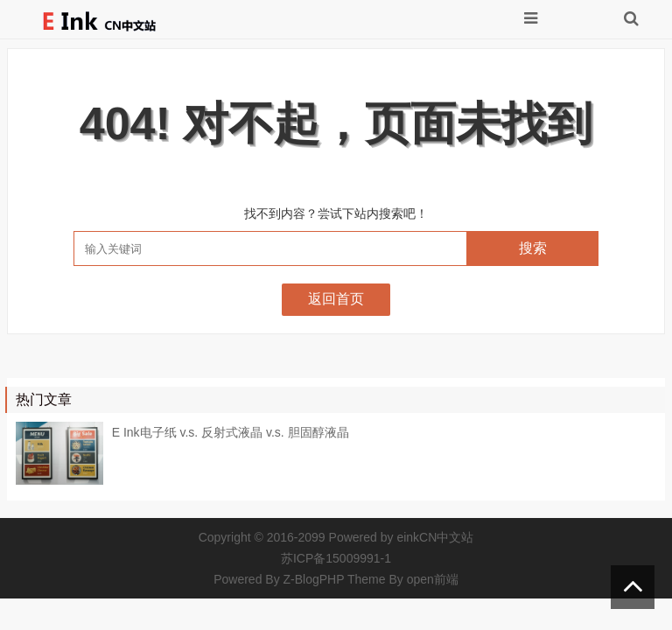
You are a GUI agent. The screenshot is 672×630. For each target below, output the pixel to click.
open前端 (433, 579)
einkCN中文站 (435, 537)
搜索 (533, 248)
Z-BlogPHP (314, 579)
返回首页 (336, 299)
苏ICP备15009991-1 (336, 558)
